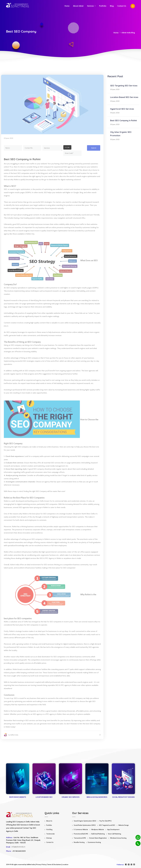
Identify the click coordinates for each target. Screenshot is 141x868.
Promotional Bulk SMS (81, 834)
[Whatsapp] (138, 837)
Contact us (122, 6)
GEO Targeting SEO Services (124, 86)
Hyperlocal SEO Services (122, 109)
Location (65, 864)
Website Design (124, 825)
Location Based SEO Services (124, 97)
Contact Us (50, 842)
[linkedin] (131, 865)
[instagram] (134, 865)
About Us (49, 821)
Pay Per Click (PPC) (105, 821)
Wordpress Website (98, 829)
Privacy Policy (41, 864)
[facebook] (126, 865)
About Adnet (78, 6)
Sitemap (49, 838)
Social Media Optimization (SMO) (85, 825)
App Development (113, 829)
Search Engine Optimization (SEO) (85, 821)
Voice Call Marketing (114, 834)
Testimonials (50, 834)
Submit (92, 148)
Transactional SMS (80, 838)
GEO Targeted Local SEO (107, 825)
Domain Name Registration (98, 838)
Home (67, 6)
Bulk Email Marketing (98, 834)
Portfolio (103, 6)
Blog (112, 6)
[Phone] (138, 843)
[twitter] (129, 865)
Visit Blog (49, 829)
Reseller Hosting (79, 842)
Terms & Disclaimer (54, 864)
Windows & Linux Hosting (118, 838)
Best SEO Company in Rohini (21, 159)
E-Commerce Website (81, 829)
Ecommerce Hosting (94, 842)
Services (90, 6)
